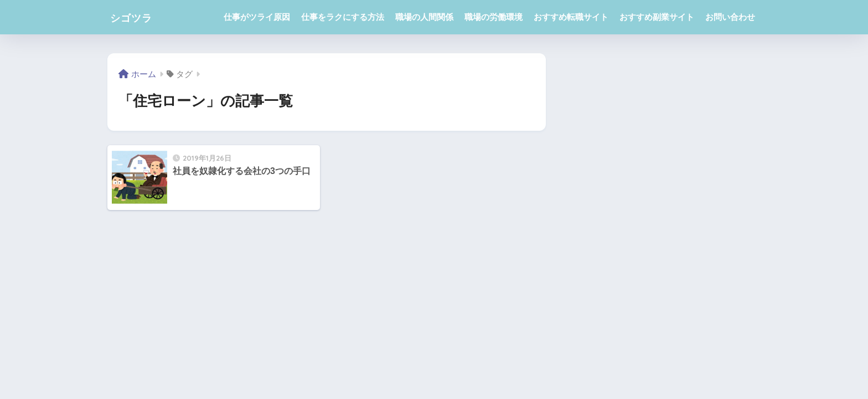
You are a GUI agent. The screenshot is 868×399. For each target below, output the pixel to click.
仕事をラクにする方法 (343, 17)
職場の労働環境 (494, 17)
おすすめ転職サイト (571, 17)
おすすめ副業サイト (657, 17)
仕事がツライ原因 (257, 17)
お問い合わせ (730, 17)
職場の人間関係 (424, 17)
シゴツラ (138, 17)
